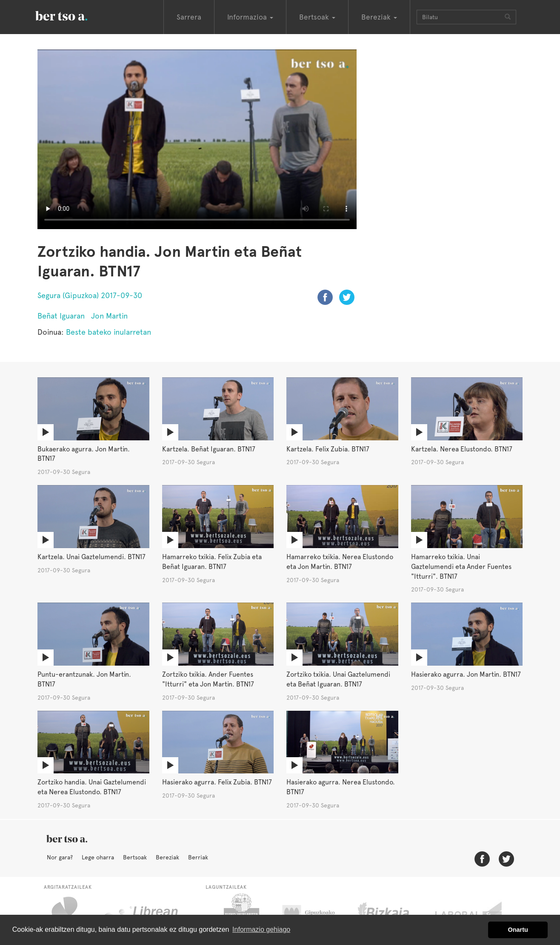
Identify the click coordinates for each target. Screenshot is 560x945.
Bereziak (167, 857)
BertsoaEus (74, 15)
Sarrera (189, 17)
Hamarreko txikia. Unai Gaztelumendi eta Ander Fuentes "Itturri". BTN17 (461, 567)
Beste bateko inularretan (109, 332)
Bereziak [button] (379, 17)
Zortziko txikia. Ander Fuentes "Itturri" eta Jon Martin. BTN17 (208, 679)
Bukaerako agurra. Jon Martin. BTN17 (84, 454)
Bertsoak (135, 857)
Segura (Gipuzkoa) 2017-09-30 (90, 295)
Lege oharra (98, 857)
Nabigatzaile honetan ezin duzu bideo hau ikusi (197, 139)
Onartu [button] (518, 930)
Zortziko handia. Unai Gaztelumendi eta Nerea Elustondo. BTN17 (92, 787)
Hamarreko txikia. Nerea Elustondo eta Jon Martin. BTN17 (340, 562)
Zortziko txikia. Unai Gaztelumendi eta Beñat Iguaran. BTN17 (338, 679)
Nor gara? (60, 857)
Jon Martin (109, 316)
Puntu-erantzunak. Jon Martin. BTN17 (84, 679)
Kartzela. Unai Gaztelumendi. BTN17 (91, 557)
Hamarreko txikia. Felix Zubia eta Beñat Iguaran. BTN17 (212, 562)
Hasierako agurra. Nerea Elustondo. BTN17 (341, 787)
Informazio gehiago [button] (261, 929)
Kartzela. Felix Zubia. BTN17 (328, 449)
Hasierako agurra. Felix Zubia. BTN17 (217, 782)
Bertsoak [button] (317, 17)
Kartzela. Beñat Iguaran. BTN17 (209, 449)
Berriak (198, 857)
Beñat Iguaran (61, 316)
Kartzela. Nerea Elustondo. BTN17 (462, 449)
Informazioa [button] (250, 17)
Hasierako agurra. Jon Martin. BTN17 (466, 674)
